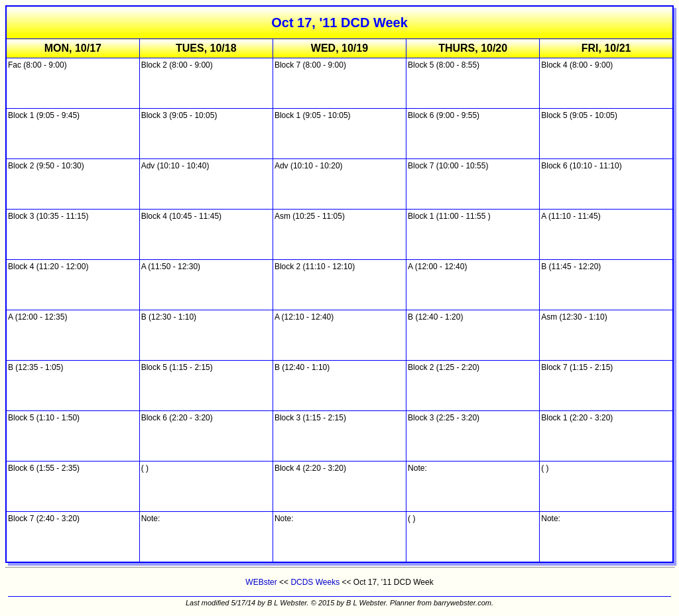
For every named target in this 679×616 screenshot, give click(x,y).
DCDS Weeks (315, 582)
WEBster (261, 582)
